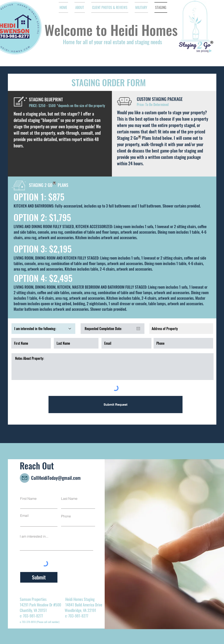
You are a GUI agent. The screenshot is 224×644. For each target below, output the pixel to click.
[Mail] (25, 478)
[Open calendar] (138, 329)
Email (24, 515)
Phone (66, 516)
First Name (28, 499)
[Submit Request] (116, 405)
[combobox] (181, 329)
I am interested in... (34, 536)
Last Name (69, 499)
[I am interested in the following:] (43, 329)
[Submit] (39, 577)
